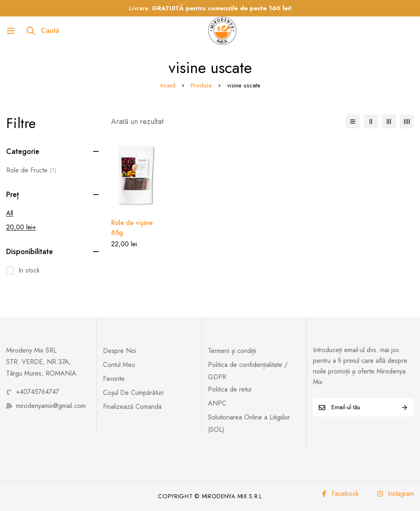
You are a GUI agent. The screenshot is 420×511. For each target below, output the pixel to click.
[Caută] (43, 31)
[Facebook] (340, 494)
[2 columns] (371, 121)
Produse (202, 85)
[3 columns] (389, 121)
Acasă (167, 85)
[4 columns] (407, 121)
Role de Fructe (31, 170)
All (10, 213)
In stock (29, 270)
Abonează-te (405, 407)
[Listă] (353, 121)
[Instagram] (395, 494)
